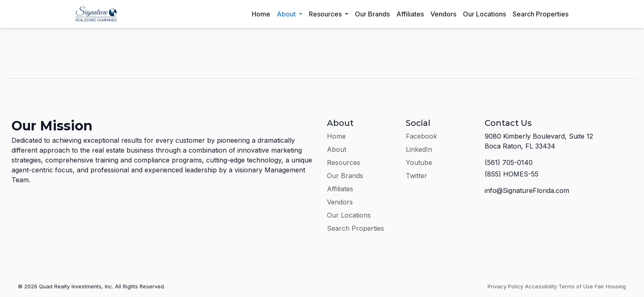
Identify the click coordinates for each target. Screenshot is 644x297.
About (287, 14)
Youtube (419, 162)
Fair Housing (610, 287)
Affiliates (410, 14)
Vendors (443, 14)
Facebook (421, 136)
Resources (326, 14)
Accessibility (541, 287)
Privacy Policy (505, 287)
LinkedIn (419, 149)
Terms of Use (576, 287)
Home (261, 14)
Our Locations (484, 14)
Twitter (416, 176)
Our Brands (372, 14)
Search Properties (540, 14)
